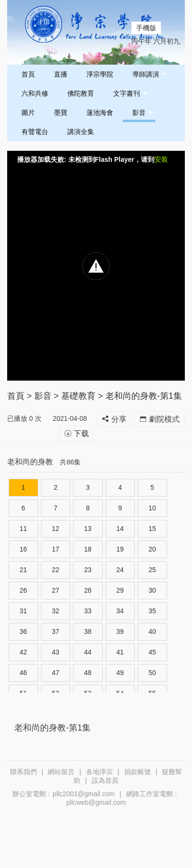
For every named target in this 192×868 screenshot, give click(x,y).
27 (55, 590)
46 (23, 673)
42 (23, 652)
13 (88, 529)
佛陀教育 (81, 93)
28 (88, 590)
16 (23, 549)
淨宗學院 (100, 74)
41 (120, 652)
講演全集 (81, 132)
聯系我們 (23, 772)
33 (88, 611)
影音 (143, 113)
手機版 (146, 28)
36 (23, 631)
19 (120, 549)
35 (152, 611)
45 (152, 652)
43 (55, 652)
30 (152, 590)
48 (88, 673)
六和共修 (35, 93)
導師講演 (150, 74)
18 (88, 549)
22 (55, 570)
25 (152, 570)
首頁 (28, 74)
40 (152, 631)
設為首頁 (105, 780)
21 (23, 570)
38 (88, 631)
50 (152, 673)
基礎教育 (78, 396)
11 (23, 529)
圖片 (28, 113)
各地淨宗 (99, 772)
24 (120, 570)
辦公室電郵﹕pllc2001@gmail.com (64, 794)
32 (55, 611)
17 (55, 549)
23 (88, 570)
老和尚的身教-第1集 (144, 396)
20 (152, 549)
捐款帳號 (138, 772)
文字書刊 (131, 94)
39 (120, 631)
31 (23, 611)
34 (120, 611)
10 (152, 508)
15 (152, 529)
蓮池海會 (100, 113)
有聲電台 (35, 132)
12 (55, 529)
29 (120, 590)
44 (88, 652)
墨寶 (61, 113)
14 (120, 529)
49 (120, 673)
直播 (61, 74)
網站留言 (61, 772)
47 (55, 673)
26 (23, 590)
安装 (161, 159)
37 (55, 631)
